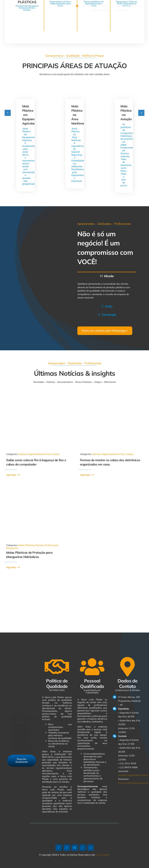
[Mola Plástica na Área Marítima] (74, 88)
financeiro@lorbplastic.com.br (133, 783)
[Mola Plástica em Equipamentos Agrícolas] (25, 88)
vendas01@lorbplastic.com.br (133, 775)
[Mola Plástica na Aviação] (124, 88)
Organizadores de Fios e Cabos (44, 454)
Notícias (22, 454)
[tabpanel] (107, 291)
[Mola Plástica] (38, 487)
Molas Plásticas (26, 545)
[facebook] (59, 848)
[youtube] (75, 848)
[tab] (107, 276)
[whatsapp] (83, 848)
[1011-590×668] (38, 394)
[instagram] (67, 848)
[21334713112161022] (111, 394)
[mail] (91, 848)
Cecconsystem (103, 855)
